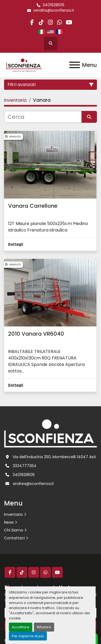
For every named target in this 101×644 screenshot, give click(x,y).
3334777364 (25, 466)
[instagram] (50, 22)
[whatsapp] (60, 22)
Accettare (21, 627)
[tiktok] (41, 22)
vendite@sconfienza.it (54, 10)
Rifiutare (44, 627)
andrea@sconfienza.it (33, 484)
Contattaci (14, 538)
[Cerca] (43, 117)
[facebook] (32, 22)
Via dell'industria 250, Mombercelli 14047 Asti (54, 457)
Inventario (13, 514)
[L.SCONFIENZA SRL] (50, 433)
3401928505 (53, 5)
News (9, 522)
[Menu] (75, 65)
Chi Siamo (14, 530)
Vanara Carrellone (33, 206)
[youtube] (69, 22)
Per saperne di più (28, 636)
